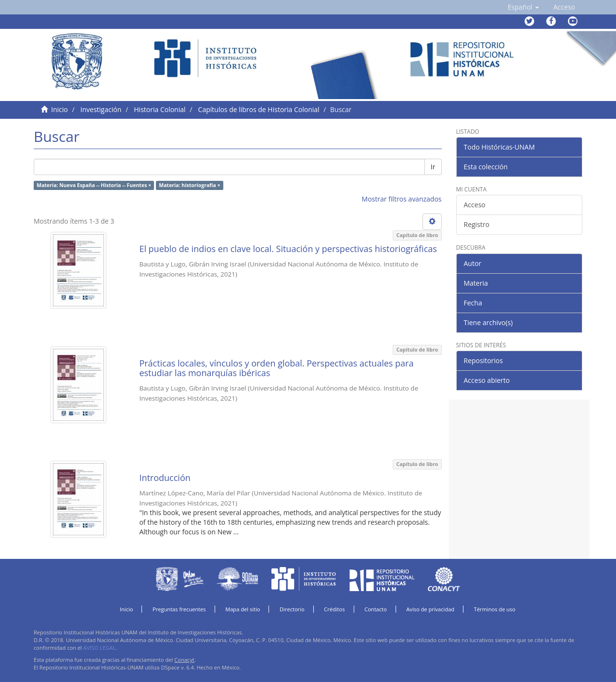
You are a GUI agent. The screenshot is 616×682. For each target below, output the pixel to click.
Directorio (292, 609)
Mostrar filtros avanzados (402, 199)
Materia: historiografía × (189, 185)
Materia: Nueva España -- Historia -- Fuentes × (94, 185)
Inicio (59, 109)
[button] (523, 7)
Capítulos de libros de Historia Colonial (259, 109)
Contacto (376, 609)
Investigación (101, 109)
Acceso (475, 205)
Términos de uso (495, 609)
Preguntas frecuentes (179, 609)
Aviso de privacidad (430, 609)
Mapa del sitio (243, 609)
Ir (433, 167)
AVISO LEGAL (99, 648)
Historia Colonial (160, 109)
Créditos (334, 609)
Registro (477, 224)
